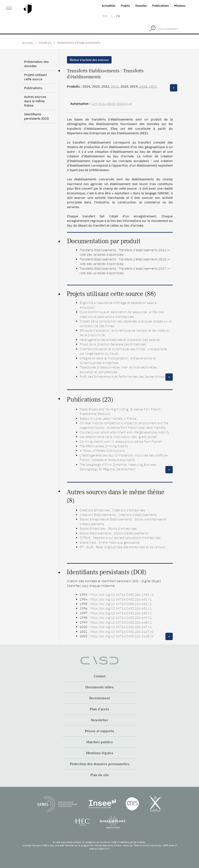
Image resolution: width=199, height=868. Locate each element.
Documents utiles (99, 687)
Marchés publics (99, 742)
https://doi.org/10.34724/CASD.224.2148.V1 (122, 636)
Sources (45, 43)
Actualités (109, 6)
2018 (143, 86)
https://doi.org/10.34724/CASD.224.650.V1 (121, 613)
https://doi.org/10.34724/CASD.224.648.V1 (121, 622)
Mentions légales (100, 753)
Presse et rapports (99, 731)
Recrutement (99, 698)
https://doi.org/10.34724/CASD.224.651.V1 (121, 608)
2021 (115, 86)
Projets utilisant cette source (36, 77)
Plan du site (100, 775)
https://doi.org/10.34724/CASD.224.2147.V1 (122, 632)
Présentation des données (36, 64)
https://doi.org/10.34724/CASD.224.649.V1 (121, 618)
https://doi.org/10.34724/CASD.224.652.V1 (121, 604)
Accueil (28, 43)
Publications (160, 6)
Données (141, 6)
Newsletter (99, 720)
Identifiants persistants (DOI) (37, 116)
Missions (180, 6)
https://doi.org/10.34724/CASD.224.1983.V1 (122, 595)
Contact (100, 676)
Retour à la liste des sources (89, 60)
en (105, 16)
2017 (153, 86)
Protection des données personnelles (100, 764)
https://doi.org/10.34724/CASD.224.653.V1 (121, 599)
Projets (125, 6)
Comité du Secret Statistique (112, 104)
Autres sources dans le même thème (35, 101)
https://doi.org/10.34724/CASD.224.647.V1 (121, 627)
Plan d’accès (100, 709)
